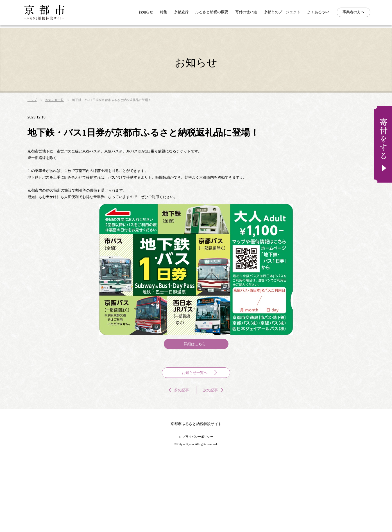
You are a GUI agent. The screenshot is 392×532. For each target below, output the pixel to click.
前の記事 (178, 444)
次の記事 (214, 444)
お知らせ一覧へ (200, 423)
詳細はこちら (195, 388)
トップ (33, 117)
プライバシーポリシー (198, 502)
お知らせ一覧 (62, 117)
